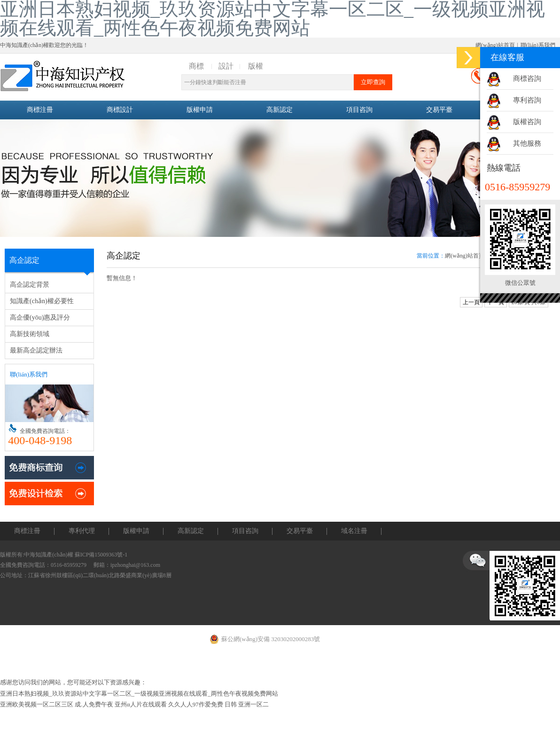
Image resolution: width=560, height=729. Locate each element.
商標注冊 (40, 110)
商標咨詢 (527, 78)
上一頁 (471, 302)
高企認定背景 (30, 285)
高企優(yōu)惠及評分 (40, 317)
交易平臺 (439, 110)
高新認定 (280, 110)
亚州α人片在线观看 (141, 704)
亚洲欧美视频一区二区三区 (37, 704)
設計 (226, 66)
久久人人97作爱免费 (196, 704)
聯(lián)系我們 (538, 45)
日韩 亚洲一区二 (247, 704)
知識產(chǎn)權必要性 (42, 301)
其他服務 (527, 143)
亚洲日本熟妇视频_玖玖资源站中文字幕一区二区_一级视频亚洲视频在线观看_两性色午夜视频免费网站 (139, 694)
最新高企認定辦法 (36, 350)
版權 (256, 66)
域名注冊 (354, 531)
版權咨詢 (527, 122)
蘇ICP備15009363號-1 (101, 555)
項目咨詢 (359, 110)
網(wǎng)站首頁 (495, 45)
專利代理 (82, 531)
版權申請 (200, 110)
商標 (196, 66)
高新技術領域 (30, 334)
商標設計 (120, 110)
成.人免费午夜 (94, 704)
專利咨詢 (527, 100)
